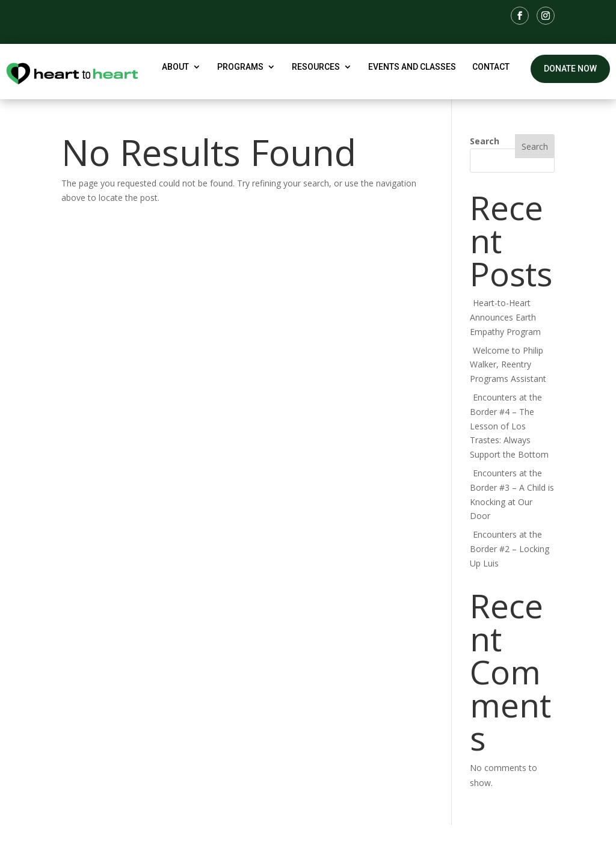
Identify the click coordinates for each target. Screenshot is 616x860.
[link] (520, 16)
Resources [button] (316, 67)
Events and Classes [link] (412, 67)
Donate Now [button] (570, 69)
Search (485, 141)
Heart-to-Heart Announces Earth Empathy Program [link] (505, 317)
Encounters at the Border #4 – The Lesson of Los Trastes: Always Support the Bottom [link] (509, 426)
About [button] (175, 67)
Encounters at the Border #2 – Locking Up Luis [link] (510, 549)
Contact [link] (491, 67)
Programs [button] (240, 67)
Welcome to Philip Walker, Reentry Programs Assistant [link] (508, 365)
